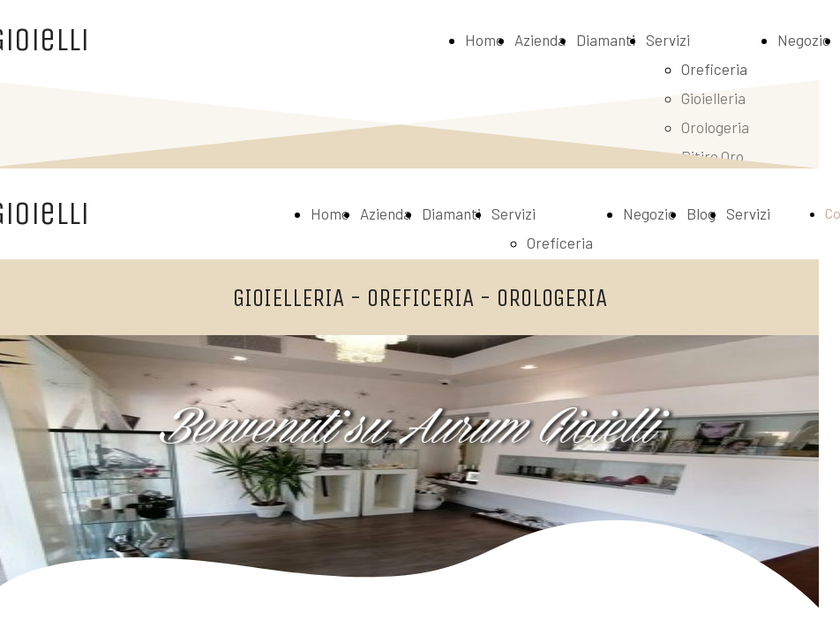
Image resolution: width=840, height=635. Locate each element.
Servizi (668, 40)
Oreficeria (714, 69)
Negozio (804, 40)
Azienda (540, 40)
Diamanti (606, 40)
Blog (701, 213)
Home (484, 40)
